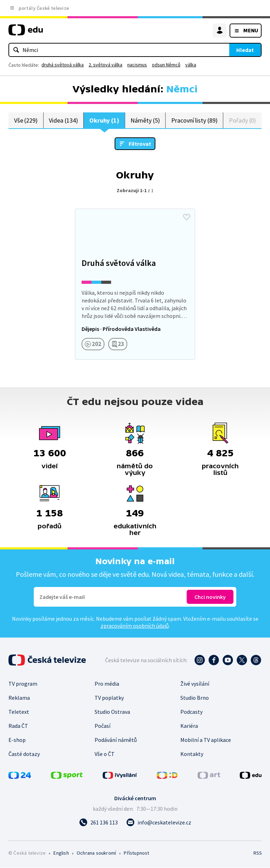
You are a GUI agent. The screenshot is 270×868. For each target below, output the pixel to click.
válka (191, 65)
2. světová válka (105, 65)
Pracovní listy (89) (194, 120)
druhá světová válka (63, 65)
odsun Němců (166, 65)
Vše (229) (26, 120)
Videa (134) (63, 120)
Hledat (245, 50)
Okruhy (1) (104, 120)
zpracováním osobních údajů (135, 626)
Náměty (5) (145, 120)
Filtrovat (140, 144)
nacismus (137, 65)
